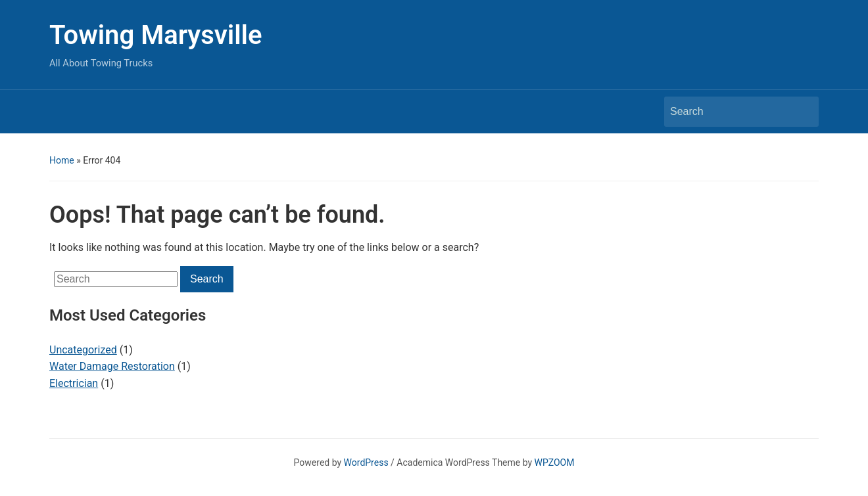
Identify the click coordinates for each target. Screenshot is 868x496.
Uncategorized (83, 350)
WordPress (366, 462)
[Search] (729, 112)
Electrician (74, 383)
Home (62, 160)
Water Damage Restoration (112, 366)
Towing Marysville (156, 35)
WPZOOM (555, 462)
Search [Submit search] (802, 112)
